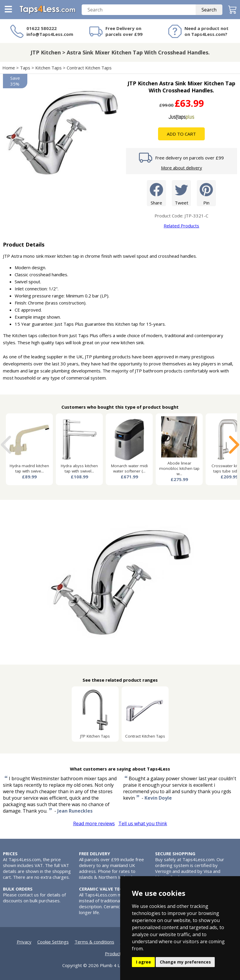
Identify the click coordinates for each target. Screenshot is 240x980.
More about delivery (182, 168)
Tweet (181, 193)
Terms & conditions (94, 942)
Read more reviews (94, 823)
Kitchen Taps (48, 68)
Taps (25, 68)
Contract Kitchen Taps (89, 68)
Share (156, 193)
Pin (206, 193)
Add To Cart (181, 134)
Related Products (181, 226)
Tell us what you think (143, 823)
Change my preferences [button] (185, 962)
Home (9, 68)
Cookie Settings (53, 942)
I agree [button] (144, 962)
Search (209, 10)
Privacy (24, 942)
